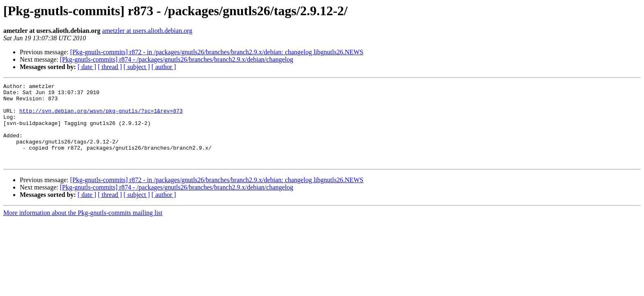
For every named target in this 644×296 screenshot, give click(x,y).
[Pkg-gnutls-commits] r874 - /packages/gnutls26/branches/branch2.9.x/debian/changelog (177, 59)
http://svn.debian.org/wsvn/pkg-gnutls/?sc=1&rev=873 (101, 117)
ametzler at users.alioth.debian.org (147, 31)
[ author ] (164, 67)
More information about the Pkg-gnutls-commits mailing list (83, 229)
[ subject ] (137, 67)
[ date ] (87, 67)
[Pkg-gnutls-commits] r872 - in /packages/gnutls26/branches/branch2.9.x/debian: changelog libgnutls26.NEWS (217, 52)
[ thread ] (110, 67)
